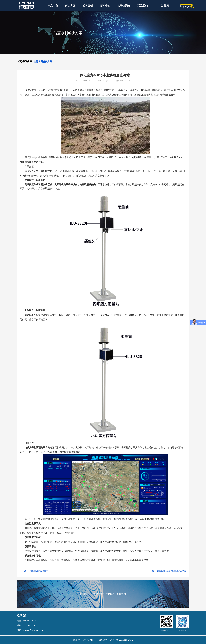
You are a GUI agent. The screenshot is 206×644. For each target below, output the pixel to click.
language (185, 6)
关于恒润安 (124, 6)
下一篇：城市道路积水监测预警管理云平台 (167, 571)
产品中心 (53, 6)
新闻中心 (105, 6)
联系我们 (143, 6)
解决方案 (70, 6)
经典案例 (88, 6)
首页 (19, 61)
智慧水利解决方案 (43, 61)
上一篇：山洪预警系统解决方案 (34, 571)
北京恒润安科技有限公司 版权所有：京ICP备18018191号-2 (103, 640)
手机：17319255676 (26, 625)
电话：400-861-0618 (26, 621)
